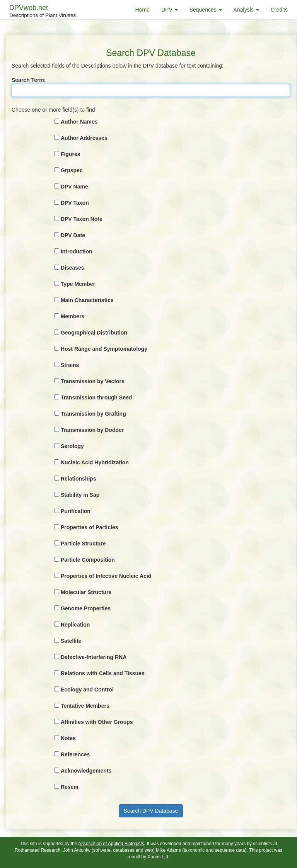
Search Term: (29, 80)
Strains (70, 365)
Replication (75, 625)
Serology (72, 446)
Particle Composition (88, 560)
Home (143, 10)
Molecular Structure (86, 592)
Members (73, 316)
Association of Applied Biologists (111, 844)
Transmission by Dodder (92, 430)
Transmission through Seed (96, 397)
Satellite (71, 641)
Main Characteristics (87, 300)
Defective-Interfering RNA (94, 657)
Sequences (206, 10)
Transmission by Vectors (93, 381)
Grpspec (72, 170)
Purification (76, 511)
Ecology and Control (87, 690)
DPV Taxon (75, 203)
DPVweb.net (43, 12)
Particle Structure (83, 544)
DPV (170, 10)
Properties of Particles (90, 527)
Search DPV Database (151, 811)
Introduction (77, 251)
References (75, 754)
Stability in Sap (80, 495)
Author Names (79, 122)
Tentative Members (85, 706)
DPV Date (73, 235)
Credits (279, 10)
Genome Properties (86, 608)
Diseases (73, 268)
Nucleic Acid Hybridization (95, 462)
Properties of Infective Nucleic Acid (106, 576)
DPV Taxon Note (82, 219)
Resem (70, 787)
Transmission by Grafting (93, 414)
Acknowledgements (86, 771)
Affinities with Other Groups (97, 722)
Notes (68, 738)
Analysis (246, 10)
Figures (71, 154)
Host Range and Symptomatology (104, 349)
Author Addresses (84, 138)
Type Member (78, 284)
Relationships (79, 479)
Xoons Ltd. (158, 857)
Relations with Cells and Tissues (103, 673)
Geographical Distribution (94, 333)
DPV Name (74, 187)
